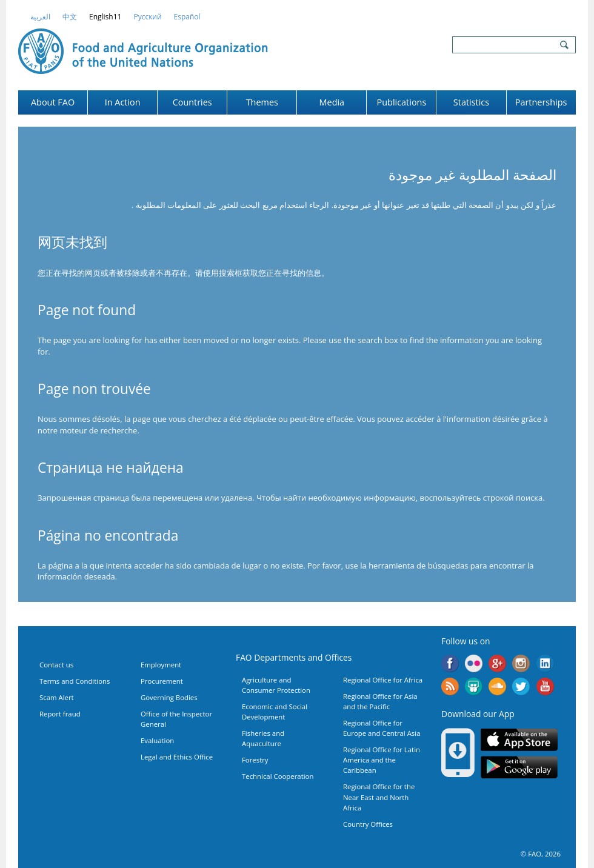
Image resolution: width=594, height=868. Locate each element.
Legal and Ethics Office (177, 757)
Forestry (255, 760)
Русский (147, 17)
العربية (40, 17)
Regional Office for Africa (383, 680)
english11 (105, 17)
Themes (262, 102)
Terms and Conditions (75, 681)
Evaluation (157, 740)
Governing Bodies (169, 697)
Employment (161, 665)
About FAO (53, 102)
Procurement (162, 681)
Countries (192, 102)
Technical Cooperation (278, 776)
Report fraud (60, 714)
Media (332, 102)
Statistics (471, 102)
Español (187, 17)
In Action (123, 102)
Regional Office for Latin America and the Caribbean (382, 760)
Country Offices (368, 824)
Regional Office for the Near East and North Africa (379, 797)
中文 (70, 17)
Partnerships (541, 102)
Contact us (56, 665)
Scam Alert (57, 697)
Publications (402, 102)
